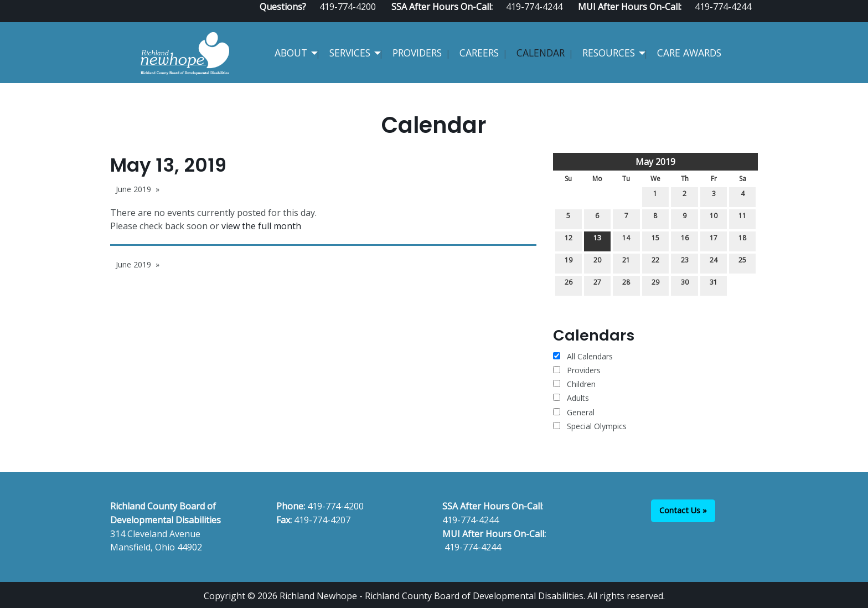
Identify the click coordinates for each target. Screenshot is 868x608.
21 (626, 262)
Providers (417, 53)
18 (742, 240)
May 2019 (655, 162)
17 (714, 240)
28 (626, 284)
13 (597, 240)
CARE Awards (689, 53)
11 (742, 218)
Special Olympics (590, 426)
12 (569, 240)
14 (626, 240)
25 (742, 262)
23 (685, 262)
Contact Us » (683, 510)
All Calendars (583, 356)
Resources (609, 53)
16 (685, 240)
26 (569, 284)
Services (350, 53)
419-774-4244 (471, 520)
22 (655, 262)
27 (597, 284)
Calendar (541, 53)
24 (714, 262)
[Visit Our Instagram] (753, 18)
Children (574, 384)
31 (714, 284)
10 (714, 218)
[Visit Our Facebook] (718, 18)
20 (597, 262)
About (291, 53)
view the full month (261, 226)
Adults (571, 398)
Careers (479, 53)
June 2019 (133, 189)
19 (569, 262)
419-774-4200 (335, 506)
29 (655, 284)
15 (655, 240)
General (574, 412)
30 (685, 284)
